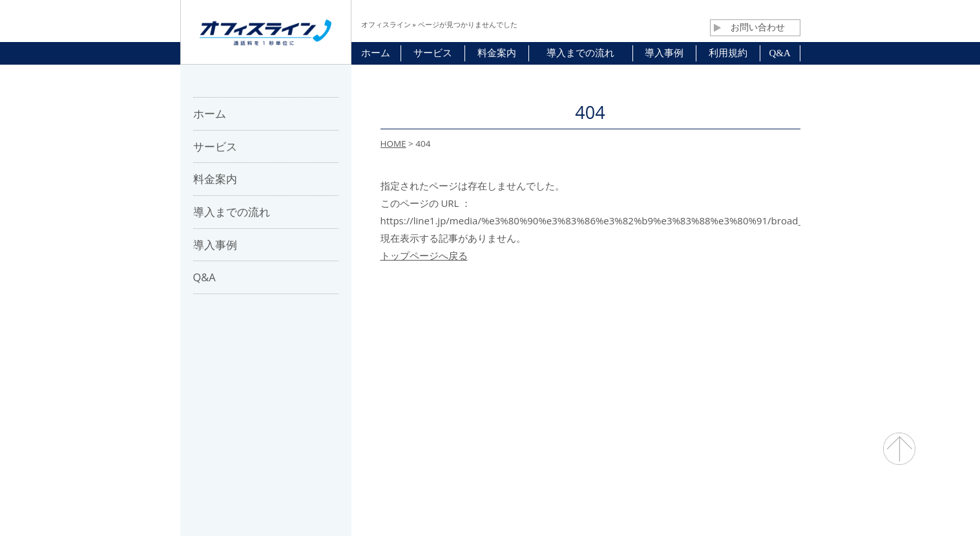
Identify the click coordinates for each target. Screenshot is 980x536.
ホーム (306, 348)
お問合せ (501, 348)
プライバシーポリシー (643, 348)
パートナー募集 (430, 348)
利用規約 (558, 348)
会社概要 (359, 348)
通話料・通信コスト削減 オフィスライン (490, 501)
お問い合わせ (749, 27)
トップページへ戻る (424, 255)
